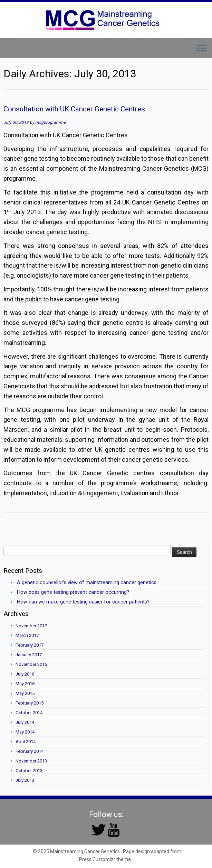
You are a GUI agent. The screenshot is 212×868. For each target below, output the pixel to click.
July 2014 (25, 722)
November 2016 (31, 664)
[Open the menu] (202, 49)
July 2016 (25, 674)
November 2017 (31, 626)
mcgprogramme (50, 122)
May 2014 (25, 732)
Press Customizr (97, 859)
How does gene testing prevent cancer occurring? (73, 592)
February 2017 (30, 645)
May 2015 (25, 693)
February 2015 (30, 703)
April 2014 (26, 742)
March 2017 (27, 635)
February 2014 (30, 751)
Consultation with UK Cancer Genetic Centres (74, 109)
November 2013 (31, 761)
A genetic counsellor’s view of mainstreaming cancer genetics (87, 583)
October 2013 (29, 771)
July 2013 (25, 780)
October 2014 (29, 713)
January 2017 (29, 655)
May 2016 (25, 684)
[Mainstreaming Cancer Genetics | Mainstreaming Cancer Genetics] (106, 20)
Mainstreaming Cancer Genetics (85, 851)
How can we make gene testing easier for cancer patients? (83, 602)
